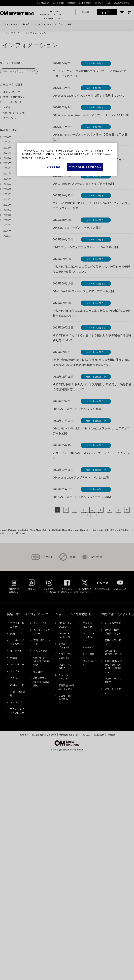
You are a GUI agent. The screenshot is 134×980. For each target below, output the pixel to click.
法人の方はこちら (122, 3)
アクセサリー (18, 664)
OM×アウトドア (45, 15)
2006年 (7, 231)
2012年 (7, 199)
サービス (15, 671)
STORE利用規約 (18, 694)
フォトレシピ (40, 623)
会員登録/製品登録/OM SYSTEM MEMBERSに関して (113, 666)
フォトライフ (58, 15)
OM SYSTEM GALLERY (65, 625)
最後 (96, 515)
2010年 (7, 210)
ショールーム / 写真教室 (47, 18)
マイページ (16, 702)
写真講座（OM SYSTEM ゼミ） (66, 687)
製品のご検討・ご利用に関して (113, 632)
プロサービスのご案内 (65, 697)
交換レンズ (25, 24)
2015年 (7, 184)
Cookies (85, 735)
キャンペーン (10, 118)
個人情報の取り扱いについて (42, 735)
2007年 (7, 225)
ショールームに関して (113, 680)
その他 (14, 678)
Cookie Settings (99, 735)
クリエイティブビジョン (65, 656)
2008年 (7, 220)
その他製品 (88, 654)
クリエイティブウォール (65, 646)
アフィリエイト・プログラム (17, 713)
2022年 (7, 148)
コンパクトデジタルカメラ (42, 24)
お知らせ (8, 107)
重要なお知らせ (12, 92)
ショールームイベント (65, 677)
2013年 (7, 194)
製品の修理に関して (113, 642)
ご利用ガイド (17, 685)
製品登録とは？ (43, 3)
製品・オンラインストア (56, 11)
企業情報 (71, 3)
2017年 (7, 173)
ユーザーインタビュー (42, 632)
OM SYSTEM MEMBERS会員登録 (41, 661)
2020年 (7, 158)
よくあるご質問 (85, 3)
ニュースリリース (13, 102)
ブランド (43, 11)
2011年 (7, 205)
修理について (88, 663)
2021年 (7, 153)
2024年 (7, 137)
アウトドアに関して (113, 691)
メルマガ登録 (58, 3)
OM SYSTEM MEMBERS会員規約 (41, 682)
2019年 (7, 163)
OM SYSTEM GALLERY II (65, 635)
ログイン (107, 12)
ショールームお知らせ (65, 666)
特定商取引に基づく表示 (68, 735)
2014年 (7, 189)
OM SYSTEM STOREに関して (113, 652)
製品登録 (38, 671)
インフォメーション (103, 3)
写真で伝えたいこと (42, 642)
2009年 (7, 215)
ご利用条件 (22, 735)
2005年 (7, 236)
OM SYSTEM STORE (14, 113)
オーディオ (59, 24)
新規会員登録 (85, 12)
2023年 (7, 142)
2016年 (7, 179)
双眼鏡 (69, 24)
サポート (60, 18)
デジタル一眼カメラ (10, 24)
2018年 (7, 168)
